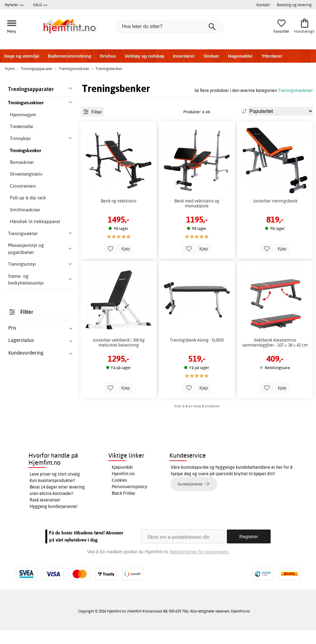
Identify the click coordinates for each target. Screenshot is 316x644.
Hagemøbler (241, 56)
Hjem (10, 69)
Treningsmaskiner (295, 90)
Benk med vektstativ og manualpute (197, 238)
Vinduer (211, 56)
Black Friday (123, 507)
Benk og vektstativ (119, 235)
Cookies (119, 494)
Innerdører (184, 56)
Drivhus (108, 56)
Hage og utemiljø (22, 56)
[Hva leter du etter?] (170, 27)
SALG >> (40, 5)
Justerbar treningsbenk (275, 235)
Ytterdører (272, 56)
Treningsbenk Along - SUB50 (197, 375)
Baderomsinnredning (70, 56)
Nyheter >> (14, 5)
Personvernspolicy (129, 501)
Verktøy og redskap (145, 56)
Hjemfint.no (123, 488)
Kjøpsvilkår (122, 481)
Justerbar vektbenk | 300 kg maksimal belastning (119, 377)
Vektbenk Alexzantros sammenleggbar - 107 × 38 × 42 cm (275, 377)
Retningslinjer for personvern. (199, 565)
